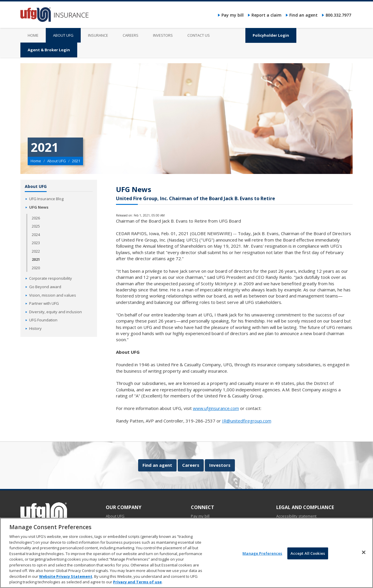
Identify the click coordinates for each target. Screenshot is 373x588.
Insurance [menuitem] (98, 35)
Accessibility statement (296, 516)
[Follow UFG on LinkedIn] (35, 535)
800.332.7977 (338, 15)
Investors (220, 465)
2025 (36, 226)
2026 (36, 218)
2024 (36, 235)
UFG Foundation (43, 320)
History (35, 328)
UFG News (39, 207)
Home (36, 161)
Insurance (115, 522)
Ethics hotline (288, 529)
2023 (36, 243)
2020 (36, 268)
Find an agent (303, 15)
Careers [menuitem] (131, 35)
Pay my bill (233, 15)
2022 (36, 251)
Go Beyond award (45, 287)
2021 (36, 259)
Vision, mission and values (53, 295)
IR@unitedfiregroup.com (247, 421)
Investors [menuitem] (163, 35)
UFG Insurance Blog (46, 199)
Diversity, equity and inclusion (56, 312)
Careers (191, 465)
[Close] (364, 581)
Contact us (200, 535)
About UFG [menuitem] (63, 35)
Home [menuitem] (33, 35)
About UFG (57, 161)
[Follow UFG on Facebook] (25, 535)
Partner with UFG (44, 303)
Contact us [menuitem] (199, 35)
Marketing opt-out (292, 541)
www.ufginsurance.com (216, 408)
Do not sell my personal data (302, 522)
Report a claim (266, 15)
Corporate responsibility (51, 278)
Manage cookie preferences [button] (301, 535)
